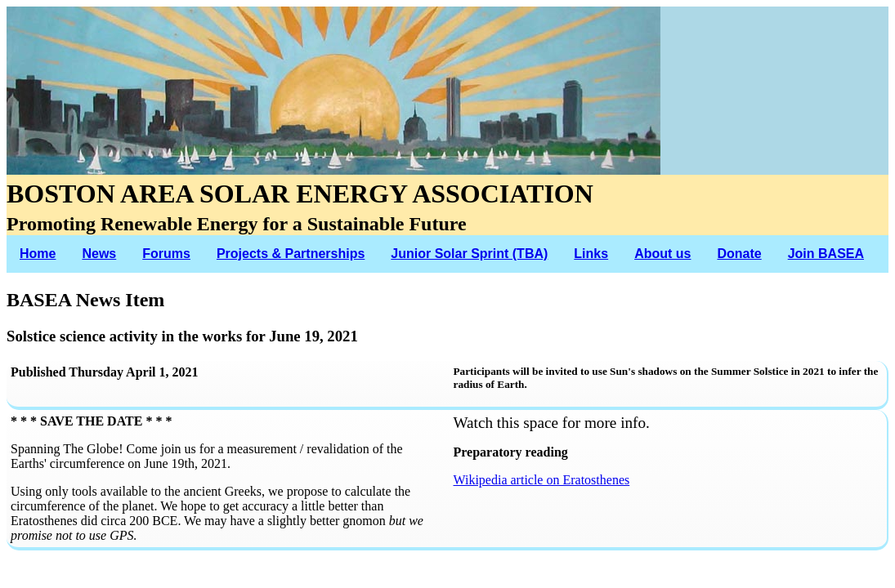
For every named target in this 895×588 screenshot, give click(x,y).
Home (38, 254)
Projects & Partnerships (291, 254)
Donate (739, 254)
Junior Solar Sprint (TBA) (469, 254)
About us (662, 254)
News (99, 254)
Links (591, 254)
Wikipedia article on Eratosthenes (542, 480)
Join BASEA (826, 254)
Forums (166, 254)
